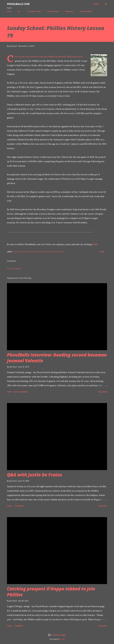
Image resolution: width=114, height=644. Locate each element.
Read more (103, 392)
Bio (19, 11)
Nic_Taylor (62, 639)
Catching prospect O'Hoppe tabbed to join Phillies (51, 592)
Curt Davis (17, 252)
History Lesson (37, 252)
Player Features (53, 11)
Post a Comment (14, 269)
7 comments (19, 506)
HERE (95, 244)
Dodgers (26, 252)
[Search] (96, 4)
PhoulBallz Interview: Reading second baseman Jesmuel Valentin (57, 358)
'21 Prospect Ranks (34, 11)
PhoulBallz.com (18, 4)
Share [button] (102, 252)
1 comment (19, 626)
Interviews (69, 11)
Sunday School (58, 252)
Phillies (48, 252)
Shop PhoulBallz (86, 11)
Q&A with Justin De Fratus (35, 475)
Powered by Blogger (57, 635)
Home (9, 11)
